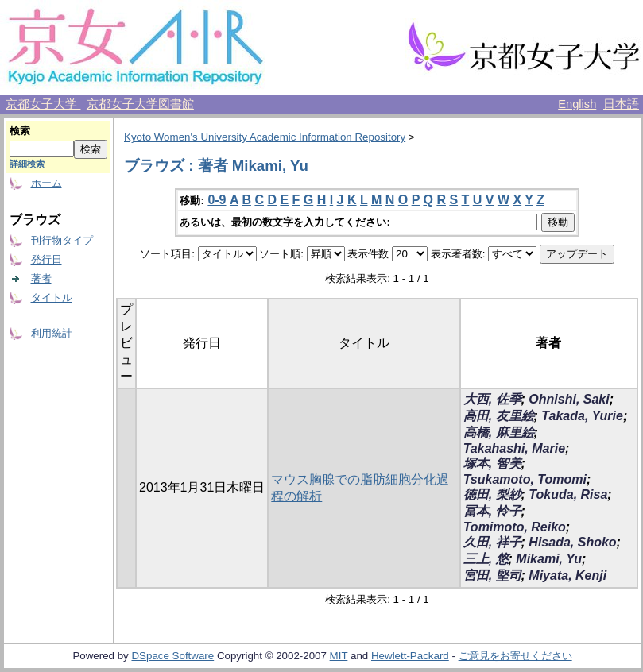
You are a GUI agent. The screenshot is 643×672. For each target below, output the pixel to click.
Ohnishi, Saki (569, 399)
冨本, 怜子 (492, 511)
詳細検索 (27, 164)
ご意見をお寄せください (515, 656)
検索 (20, 131)
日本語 (621, 104)
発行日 (46, 259)
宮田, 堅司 (492, 575)
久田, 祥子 (492, 542)
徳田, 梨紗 (492, 494)
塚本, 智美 (492, 463)
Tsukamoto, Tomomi (525, 479)
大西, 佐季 (492, 399)
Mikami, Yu (549, 559)
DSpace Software (172, 656)
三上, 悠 (486, 559)
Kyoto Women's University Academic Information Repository (265, 137)
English (577, 104)
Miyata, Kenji (567, 575)
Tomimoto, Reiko (515, 527)
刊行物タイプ (62, 240)
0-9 (217, 200)
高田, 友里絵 (499, 416)
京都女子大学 (43, 104)
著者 (41, 278)
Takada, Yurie (582, 416)
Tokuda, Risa (568, 494)
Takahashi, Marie (514, 448)
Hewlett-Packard (410, 656)
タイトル (52, 297)
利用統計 (52, 333)
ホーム (46, 183)
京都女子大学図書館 (140, 104)
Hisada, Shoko (572, 542)
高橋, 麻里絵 (499, 433)
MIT (339, 656)
